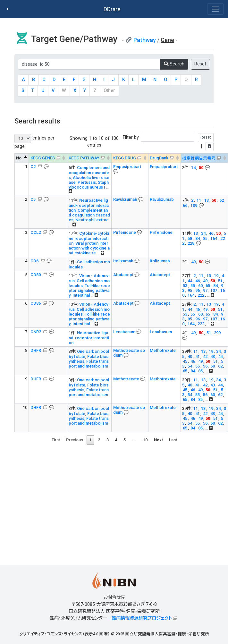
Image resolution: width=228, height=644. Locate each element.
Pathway (145, 40)
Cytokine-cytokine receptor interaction (89, 238)
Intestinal (82, 295)
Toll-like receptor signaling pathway (89, 290)
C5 (34, 199)
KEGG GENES (43, 158)
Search (174, 64)
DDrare (112, 9)
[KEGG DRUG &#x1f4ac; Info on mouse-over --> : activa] (130, 158)
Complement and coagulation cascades (89, 173)
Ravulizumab (126, 199)
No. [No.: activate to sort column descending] (19, 158)
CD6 (35, 261)
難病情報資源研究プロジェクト (142, 618)
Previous (75, 440)
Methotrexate (163, 350)
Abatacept (124, 275)
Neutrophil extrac (92, 220)
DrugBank (159, 158)
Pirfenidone (125, 232)
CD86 (36, 303)
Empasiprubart (127, 167)
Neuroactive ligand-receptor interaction (89, 205)
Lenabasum (125, 332)
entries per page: (34, 141)
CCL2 (36, 232)
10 (145, 440)
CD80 (36, 275)
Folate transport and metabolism (89, 364)
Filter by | (168, 142)
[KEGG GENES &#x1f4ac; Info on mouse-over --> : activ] (48, 158)
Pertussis (87, 182)
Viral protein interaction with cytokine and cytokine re (89, 248)
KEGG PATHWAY (84, 158)
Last (173, 440)
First (56, 440)
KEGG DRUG (125, 158)
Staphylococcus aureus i (89, 185)
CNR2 (36, 332)
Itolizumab (124, 261)
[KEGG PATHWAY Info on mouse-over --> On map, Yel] (89, 158)
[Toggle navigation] (215, 9)
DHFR (36, 350)
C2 (34, 167)
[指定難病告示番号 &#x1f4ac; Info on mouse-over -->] (204, 158)
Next (158, 440)
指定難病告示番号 (199, 158)
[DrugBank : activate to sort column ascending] (164, 158)
